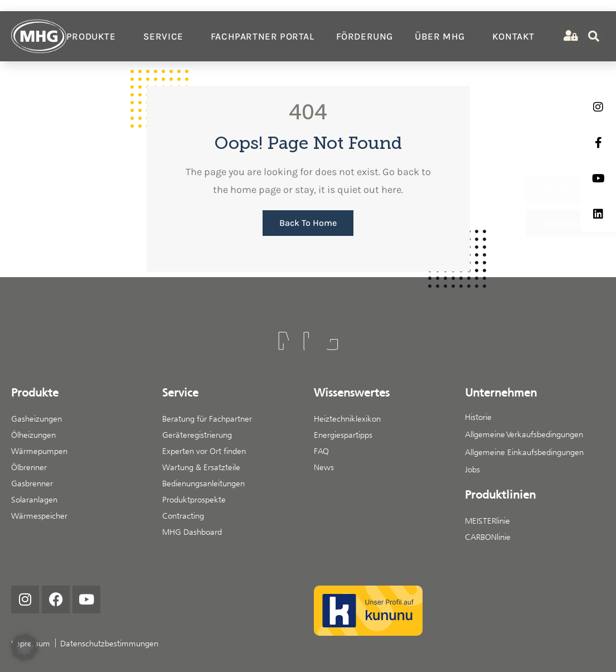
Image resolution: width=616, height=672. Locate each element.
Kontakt (513, 36)
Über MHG (443, 36)
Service (166, 36)
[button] (25, 647)
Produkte (94, 36)
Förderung (365, 36)
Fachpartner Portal (263, 36)
